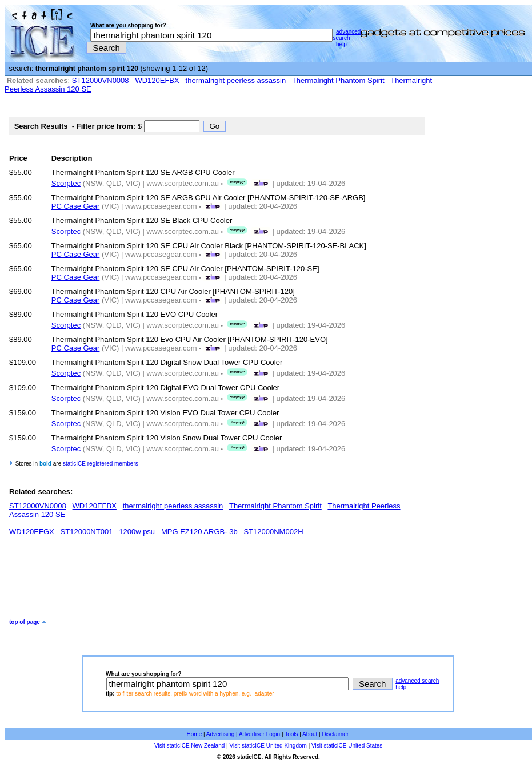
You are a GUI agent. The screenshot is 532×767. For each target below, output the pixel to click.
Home (195, 734)
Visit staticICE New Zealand (189, 746)
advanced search (347, 35)
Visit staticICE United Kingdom (268, 746)
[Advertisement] (217, 582)
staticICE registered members (101, 464)
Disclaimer (335, 734)
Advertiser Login (259, 734)
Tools (291, 734)
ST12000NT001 (87, 532)
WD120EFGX (32, 532)
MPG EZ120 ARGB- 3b (199, 532)
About (310, 734)
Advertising (220, 734)
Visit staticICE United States (347, 746)
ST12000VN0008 (101, 80)
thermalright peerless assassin (236, 80)
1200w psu (137, 532)
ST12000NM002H (273, 532)
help (341, 44)
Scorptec (66, 183)
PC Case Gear (76, 206)
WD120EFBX (157, 80)
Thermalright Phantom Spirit (338, 80)
